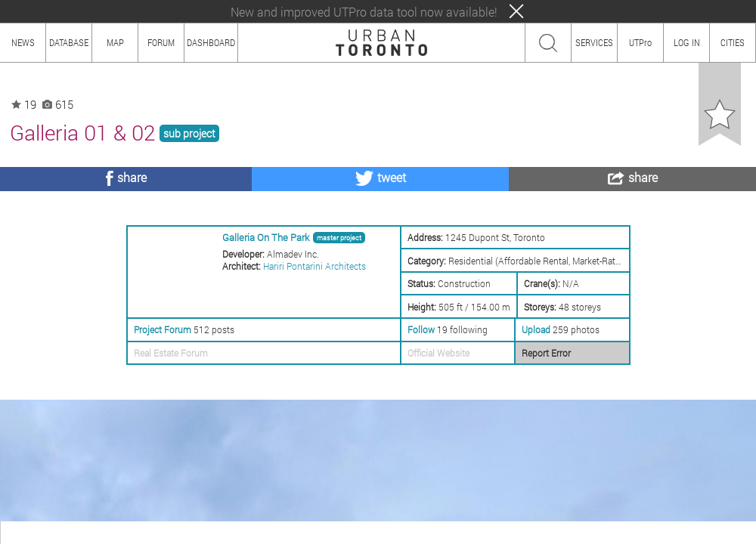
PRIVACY (221, 532)
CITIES (733, 42)
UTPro (640, 42)
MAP (115, 42)
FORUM (161, 42)
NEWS (23, 42)
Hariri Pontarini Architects (314, 266)
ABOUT (21, 532)
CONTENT (132, 532)
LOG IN (687, 42)
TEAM (178, 532)
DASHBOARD (211, 42)
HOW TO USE (74, 532)
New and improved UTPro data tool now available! (364, 12)
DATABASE (69, 42)
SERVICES (594, 42)
